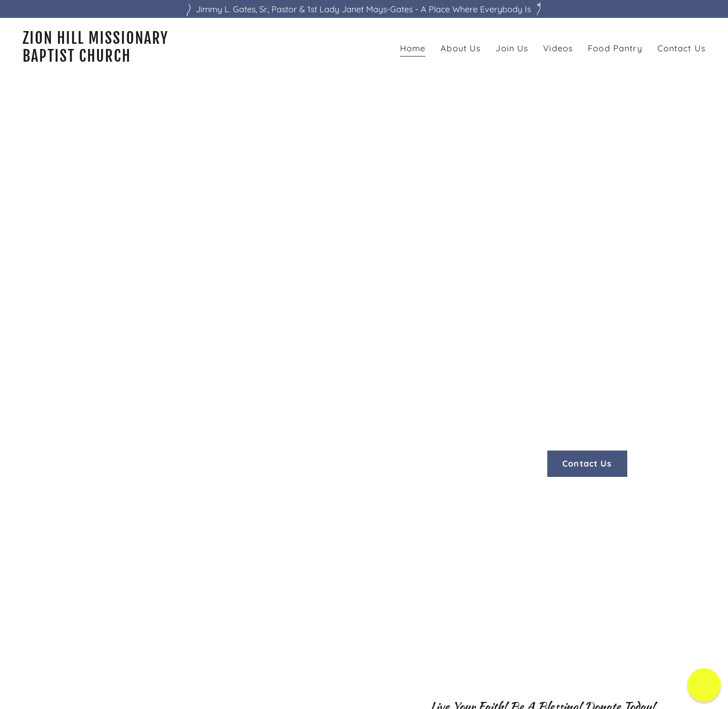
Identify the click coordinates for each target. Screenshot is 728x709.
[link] (190, 59)
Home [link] (413, 48)
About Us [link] (460, 48)
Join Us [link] (512, 48)
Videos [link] (558, 48)
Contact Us (587, 463)
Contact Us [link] (681, 48)
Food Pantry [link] (615, 48)
